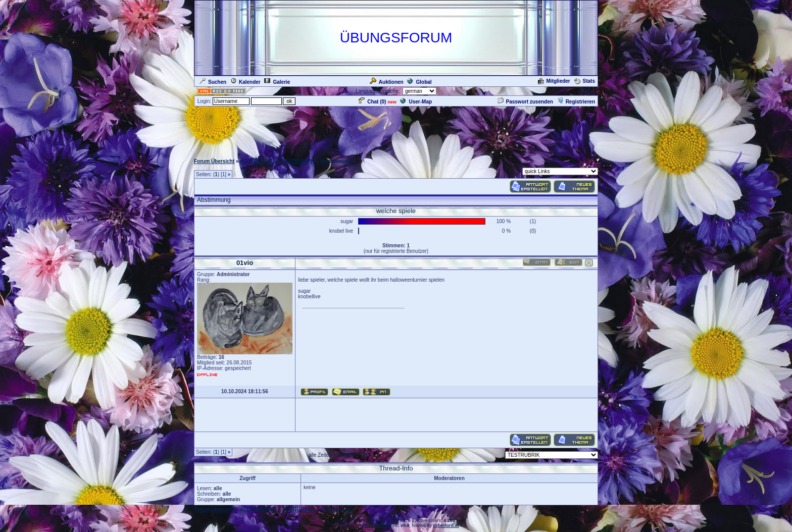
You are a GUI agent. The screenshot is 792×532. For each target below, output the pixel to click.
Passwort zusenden (525, 102)
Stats (585, 81)
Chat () (372, 102)
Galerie (277, 82)
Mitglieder (554, 81)
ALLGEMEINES (258, 161)
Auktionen (387, 82)
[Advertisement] (396, 130)
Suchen (213, 82)
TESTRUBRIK (298, 161)
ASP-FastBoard (375, 525)
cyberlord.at (446, 525)
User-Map (416, 102)
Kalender (245, 82)
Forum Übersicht (214, 161)
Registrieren (576, 102)
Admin (587, 91)
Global (419, 82)
